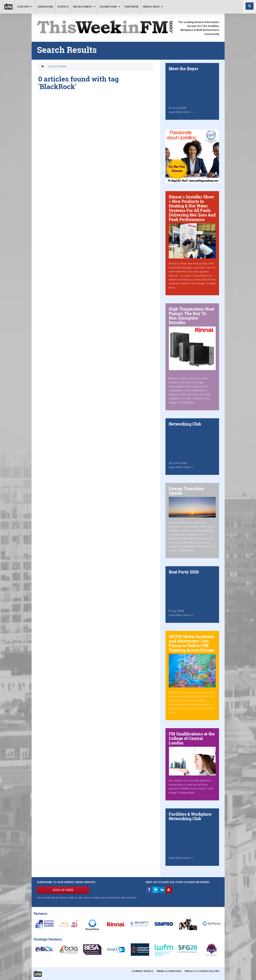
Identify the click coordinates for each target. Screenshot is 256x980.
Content (25, 7)
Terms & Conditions (169, 971)
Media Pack (153, 7)
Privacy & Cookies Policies (202, 971)
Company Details (142, 971)
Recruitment (84, 7)
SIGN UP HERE (63, 890)
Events (63, 7)
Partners (131, 7)
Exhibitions (110, 7)
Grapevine (46, 7)
